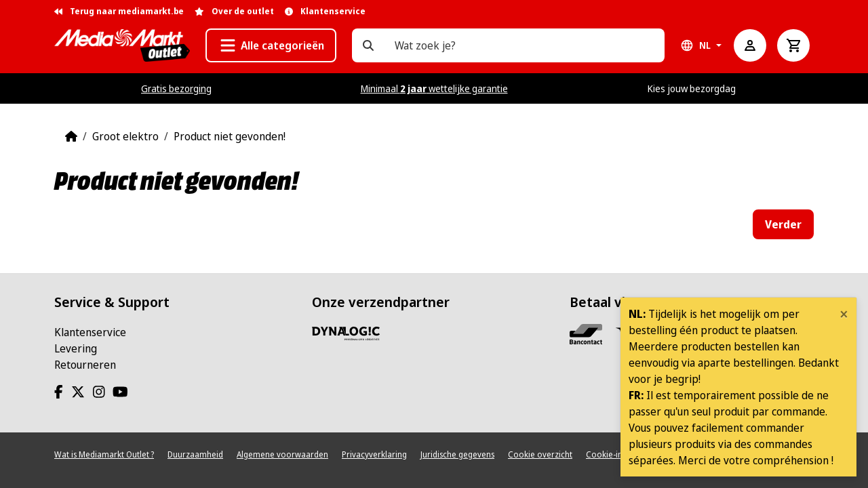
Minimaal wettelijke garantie (434, 88)
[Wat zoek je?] (368, 45)
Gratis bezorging (176, 88)
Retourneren (85, 365)
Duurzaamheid (195, 454)
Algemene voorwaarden (282, 454)
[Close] (844, 314)
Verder (783, 224)
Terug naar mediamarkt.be (119, 11)
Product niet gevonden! (230, 136)
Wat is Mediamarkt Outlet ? (104, 454)
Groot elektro (125, 136)
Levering (76, 348)
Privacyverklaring (374, 454)
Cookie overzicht (540, 454)
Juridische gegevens (457, 454)
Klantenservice (90, 332)
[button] (271, 45)
